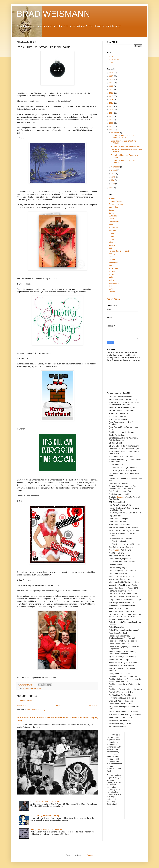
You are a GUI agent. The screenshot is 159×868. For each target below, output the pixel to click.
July (113, 174)
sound (111, 286)
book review (113, 207)
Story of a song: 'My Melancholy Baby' (45, 816)
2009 (111, 130)
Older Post (93, 706)
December (115, 133)
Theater (112, 292)
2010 (111, 126)
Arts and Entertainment (118, 201)
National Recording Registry (119, 251)
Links (111, 62)
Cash (117, 550)
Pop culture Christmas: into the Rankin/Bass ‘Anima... (123, 137)
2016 (111, 106)
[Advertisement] (120, 376)
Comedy (112, 213)
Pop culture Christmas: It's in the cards (125, 146)
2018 (111, 100)
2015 (111, 110)
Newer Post (22, 706)
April (113, 184)
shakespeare (114, 283)
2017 (111, 103)
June (113, 177)
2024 (111, 80)
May (113, 180)
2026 (111, 73)
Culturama (113, 216)
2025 (111, 76)
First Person (113, 231)
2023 (111, 83)
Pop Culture (113, 268)
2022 (111, 86)
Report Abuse (113, 299)
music (111, 248)
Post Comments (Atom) (36, 710)
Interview (112, 242)
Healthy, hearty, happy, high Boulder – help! (47, 829)
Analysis (26, 688)
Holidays (33, 688)
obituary (112, 254)
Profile (111, 274)
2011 (111, 123)
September (116, 167)
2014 (111, 113)
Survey (111, 289)
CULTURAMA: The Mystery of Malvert (45, 802)
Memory (112, 245)
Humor (39, 688)
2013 (111, 116)
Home (58, 706)
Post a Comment (27, 701)
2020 (111, 93)
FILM (111, 225)
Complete (121, 497)
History (111, 233)
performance (114, 263)
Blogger (90, 855)
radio (111, 277)
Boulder (112, 210)
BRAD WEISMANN (53, 14)
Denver (112, 219)
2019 (111, 96)
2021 (111, 90)
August (114, 170)
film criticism (113, 228)
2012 (111, 120)
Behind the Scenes (116, 204)
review (111, 280)
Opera (111, 257)
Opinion (112, 260)
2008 (111, 188)
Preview (112, 271)
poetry (111, 266)
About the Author (115, 59)
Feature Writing (115, 222)
